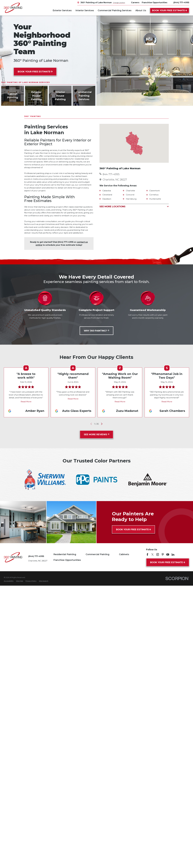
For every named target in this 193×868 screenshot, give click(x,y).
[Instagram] (158, 555)
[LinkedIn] (173, 555)
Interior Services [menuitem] (85, 10)
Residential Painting (65, 554)
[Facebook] (147, 555)
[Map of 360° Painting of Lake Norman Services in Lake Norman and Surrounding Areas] (134, 143)
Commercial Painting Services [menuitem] (115, 10)
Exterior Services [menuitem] (62, 10)
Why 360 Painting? (96, 331)
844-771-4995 (111, 174)
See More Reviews (96, 434)
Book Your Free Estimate (170, 10)
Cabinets (124, 554)
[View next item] (102, 424)
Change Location (119, 3)
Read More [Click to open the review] (26, 402)
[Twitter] (153, 555)
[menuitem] (9, 581)
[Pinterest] (163, 555)
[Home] (13, 8)
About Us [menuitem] (141, 10)
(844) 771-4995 (181, 3)
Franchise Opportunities (67, 560)
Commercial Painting (97, 554)
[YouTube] (168, 555)
